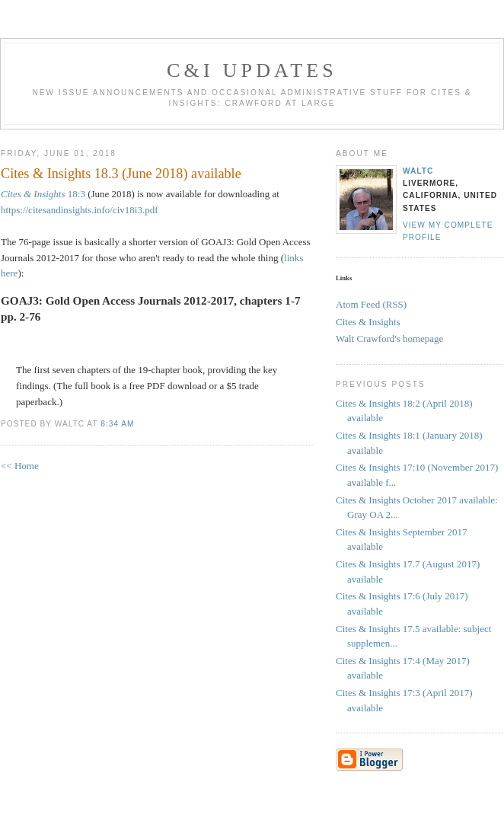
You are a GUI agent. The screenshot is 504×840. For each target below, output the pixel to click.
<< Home (20, 466)
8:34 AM (117, 424)
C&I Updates (252, 70)
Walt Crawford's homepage (389, 339)
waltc (418, 171)
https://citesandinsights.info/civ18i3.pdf (80, 210)
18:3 (43, 194)
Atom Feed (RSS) (371, 304)
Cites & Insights (368, 322)
